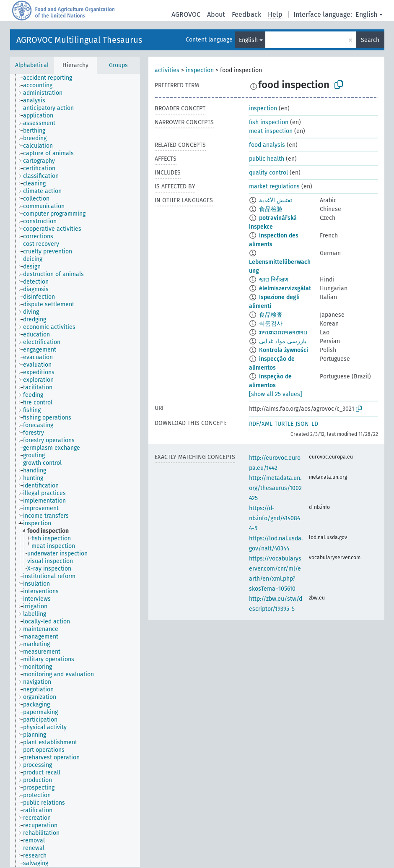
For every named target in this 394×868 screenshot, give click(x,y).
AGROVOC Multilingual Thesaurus (79, 40)
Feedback (246, 14)
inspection (200, 70)
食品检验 (271, 209)
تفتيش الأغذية (276, 200)
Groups (118, 65)
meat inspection (271, 131)
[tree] (75, 470)
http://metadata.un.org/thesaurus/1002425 (275, 488)
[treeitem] (51, 78)
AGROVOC (186, 14)
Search (370, 40)
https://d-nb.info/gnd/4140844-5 (275, 518)
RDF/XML (261, 424)
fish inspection (269, 122)
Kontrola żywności (284, 350)
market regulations (274, 186)
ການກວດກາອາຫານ (283, 332)
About (216, 14)
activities (167, 70)
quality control (268, 173)
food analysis (267, 145)
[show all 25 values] (276, 394)
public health (267, 159)
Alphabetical (32, 65)
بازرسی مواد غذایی (283, 341)
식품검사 (271, 324)
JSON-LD (307, 424)
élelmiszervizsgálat (285, 288)
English (366, 14)
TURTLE (284, 424)
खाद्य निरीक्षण (274, 280)
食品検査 (271, 315)
